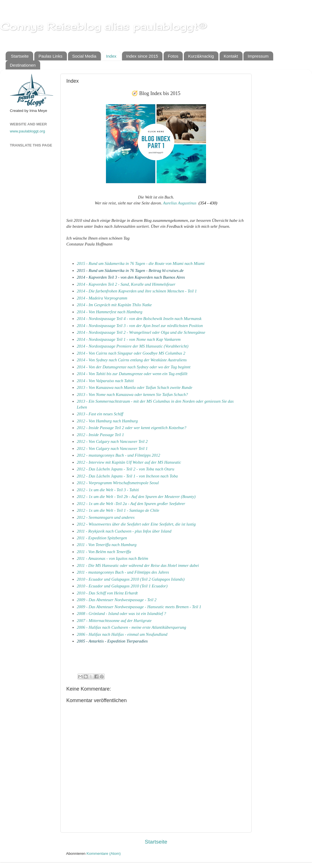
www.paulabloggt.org (27, 131)
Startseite (20, 56)
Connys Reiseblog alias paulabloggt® (103, 26)
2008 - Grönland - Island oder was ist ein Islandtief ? (121, 614)
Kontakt (231, 56)
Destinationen (23, 65)
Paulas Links (50, 56)
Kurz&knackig (201, 56)
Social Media (84, 56)
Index (111, 56)
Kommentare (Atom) (104, 854)
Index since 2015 (142, 56)
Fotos (173, 56)
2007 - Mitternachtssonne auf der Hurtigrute (114, 621)
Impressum (258, 56)
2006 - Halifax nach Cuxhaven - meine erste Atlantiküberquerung (131, 627)
